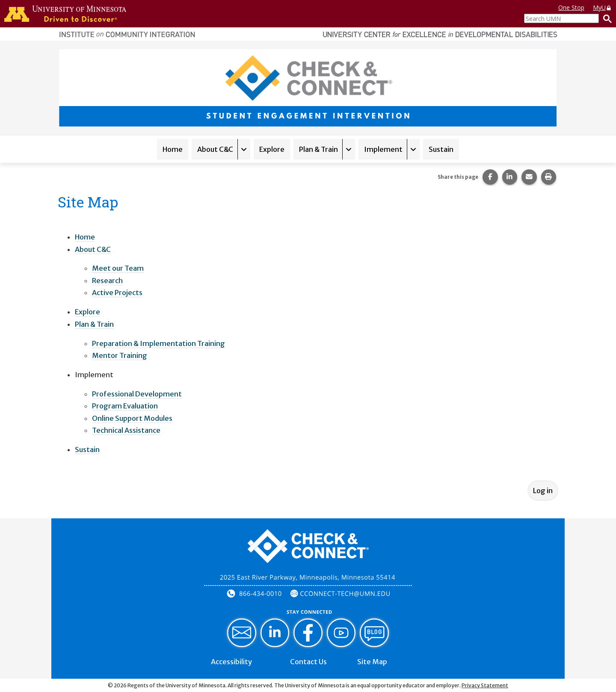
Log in (543, 491)
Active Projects (117, 293)
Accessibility (231, 662)
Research (107, 281)
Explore (272, 149)
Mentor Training (120, 355)
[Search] (605, 18)
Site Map (372, 662)
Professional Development (137, 394)
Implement (383, 149)
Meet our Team (118, 268)
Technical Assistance (126, 430)
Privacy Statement (485, 685)
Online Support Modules (132, 418)
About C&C (215, 149)
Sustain (441, 149)
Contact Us (308, 662)
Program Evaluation (125, 406)
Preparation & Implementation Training (158, 343)
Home (173, 149)
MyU (602, 7)
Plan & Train (318, 149)
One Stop (571, 7)
